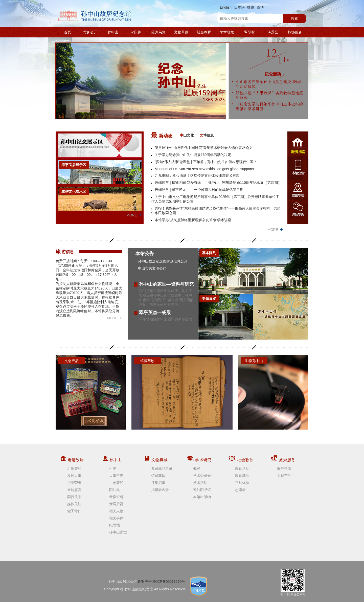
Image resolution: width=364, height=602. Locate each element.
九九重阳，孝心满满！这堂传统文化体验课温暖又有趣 (197, 175)
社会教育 (204, 32)
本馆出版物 (202, 497)
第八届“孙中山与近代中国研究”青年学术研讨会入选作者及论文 (204, 148)
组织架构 (74, 469)
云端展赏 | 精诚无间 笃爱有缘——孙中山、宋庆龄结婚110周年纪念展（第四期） (218, 183)
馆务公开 (90, 32)
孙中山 (113, 32)
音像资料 (116, 497)
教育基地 (242, 476)
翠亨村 (249, 32)
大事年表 (116, 476)
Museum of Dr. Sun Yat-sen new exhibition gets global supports (204, 169)
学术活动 (200, 483)
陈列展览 (158, 32)
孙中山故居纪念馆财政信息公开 (163, 261)
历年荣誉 (74, 483)
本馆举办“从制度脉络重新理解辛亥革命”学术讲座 (193, 220)
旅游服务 (295, 32)
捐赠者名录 (160, 490)
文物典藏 (181, 32)
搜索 (294, 18)
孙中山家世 (118, 532)
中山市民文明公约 (152, 268)
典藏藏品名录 (162, 469)
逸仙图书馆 (202, 490)
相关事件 (116, 518)
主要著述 (116, 483)
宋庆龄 (136, 32)
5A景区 (272, 32)
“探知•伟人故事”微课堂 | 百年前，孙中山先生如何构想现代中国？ (206, 162)
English (226, 7)
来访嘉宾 (74, 490)
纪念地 (115, 525)
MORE (132, 215)
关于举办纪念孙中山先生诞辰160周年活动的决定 (193, 155)
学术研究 (227, 32)
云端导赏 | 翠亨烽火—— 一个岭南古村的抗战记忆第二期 (199, 190)
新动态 (162, 135)
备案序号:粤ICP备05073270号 (161, 582)
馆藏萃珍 (158, 476)
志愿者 (240, 490)
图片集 (115, 490)
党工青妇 (74, 511)
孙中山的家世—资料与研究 (166, 284)
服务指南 (284, 469)
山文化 (187, 135)
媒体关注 (74, 504)
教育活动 (242, 469)
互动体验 (242, 483)
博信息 (207, 135)
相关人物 (116, 511)
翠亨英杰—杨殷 (155, 313)
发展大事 (74, 476)
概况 (197, 469)
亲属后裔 (116, 504)
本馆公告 (145, 254)
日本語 (239, 7)
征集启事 (158, 483)
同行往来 (74, 497)
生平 (113, 469)
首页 (67, 32)
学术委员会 (202, 476)
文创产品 (284, 476)
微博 (260, 7)
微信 (251, 7)
